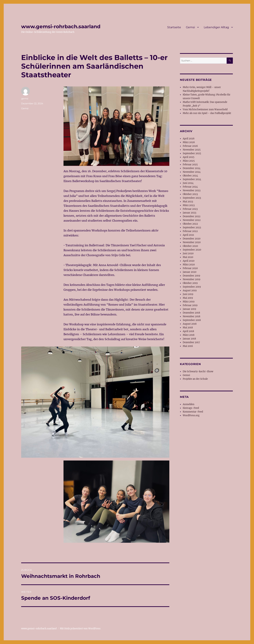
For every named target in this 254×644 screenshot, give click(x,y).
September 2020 (192, 250)
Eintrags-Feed (191, 408)
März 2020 (189, 265)
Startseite (174, 27)
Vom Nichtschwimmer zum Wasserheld (205, 109)
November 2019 (192, 279)
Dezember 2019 (191, 276)
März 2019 (189, 302)
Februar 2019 (190, 305)
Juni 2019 (188, 294)
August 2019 (190, 291)
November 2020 (192, 242)
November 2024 (192, 172)
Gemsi (190, 27)
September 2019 (192, 287)
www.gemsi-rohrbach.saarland (61, 26)
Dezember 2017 (191, 342)
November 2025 (192, 150)
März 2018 (189, 335)
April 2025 (189, 157)
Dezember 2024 (192, 168)
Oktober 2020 (190, 246)
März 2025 (189, 161)
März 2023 (189, 205)
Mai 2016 (188, 346)
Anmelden (189, 404)
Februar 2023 (190, 209)
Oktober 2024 (190, 176)
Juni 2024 (188, 183)
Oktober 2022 (190, 224)
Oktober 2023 (190, 194)
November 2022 (192, 220)
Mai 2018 (188, 328)
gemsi (25, 98)
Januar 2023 (189, 213)
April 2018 (188, 331)
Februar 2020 (190, 268)
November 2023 (192, 190)
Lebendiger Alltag (216, 27)
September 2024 (192, 179)
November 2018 (191, 316)
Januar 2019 (189, 309)
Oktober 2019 (190, 283)
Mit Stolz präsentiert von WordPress (80, 629)
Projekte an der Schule (195, 379)
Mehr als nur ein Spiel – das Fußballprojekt (207, 113)
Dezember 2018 (191, 313)
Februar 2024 (190, 187)
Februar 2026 (190, 146)
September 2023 (192, 198)
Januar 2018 (189, 339)
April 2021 (188, 235)
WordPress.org (191, 415)
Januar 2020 (190, 272)
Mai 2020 (188, 257)
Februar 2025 (190, 165)
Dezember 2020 (192, 239)
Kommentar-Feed (193, 412)
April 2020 (189, 261)
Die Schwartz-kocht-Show (198, 371)
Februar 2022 (190, 231)
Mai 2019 (188, 298)
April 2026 (189, 139)
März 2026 (189, 142)
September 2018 (192, 320)
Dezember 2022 (192, 216)
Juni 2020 (188, 253)
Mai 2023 (188, 202)
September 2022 (192, 228)
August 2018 (190, 324)
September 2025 (192, 153)
